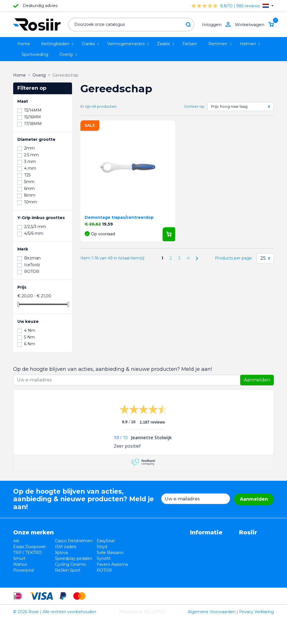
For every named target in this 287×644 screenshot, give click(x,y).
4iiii (16, 541)
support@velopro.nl (236, 576)
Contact (147, 570)
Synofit (96, 564)
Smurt (19, 564)
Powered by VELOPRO (142, 637)
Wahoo (20, 576)
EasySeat (98, 541)
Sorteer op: (195, 106)
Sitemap (148, 576)
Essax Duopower (30, 553)
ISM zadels (62, 553)
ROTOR (96, 582)
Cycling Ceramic (67, 576)
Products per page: (234, 258)
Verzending (151, 564)
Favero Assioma (104, 576)
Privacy (146, 558)
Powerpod (23, 582)
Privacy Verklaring (256, 637)
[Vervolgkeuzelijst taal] (268, 6)
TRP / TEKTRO (27, 558)
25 (263, 258)
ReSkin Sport (64, 582)
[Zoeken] (131, 25)
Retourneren (152, 553)
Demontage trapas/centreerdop (119, 217)
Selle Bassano (102, 558)
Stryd (94, 553)
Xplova (57, 558)
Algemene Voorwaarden (212, 637)
